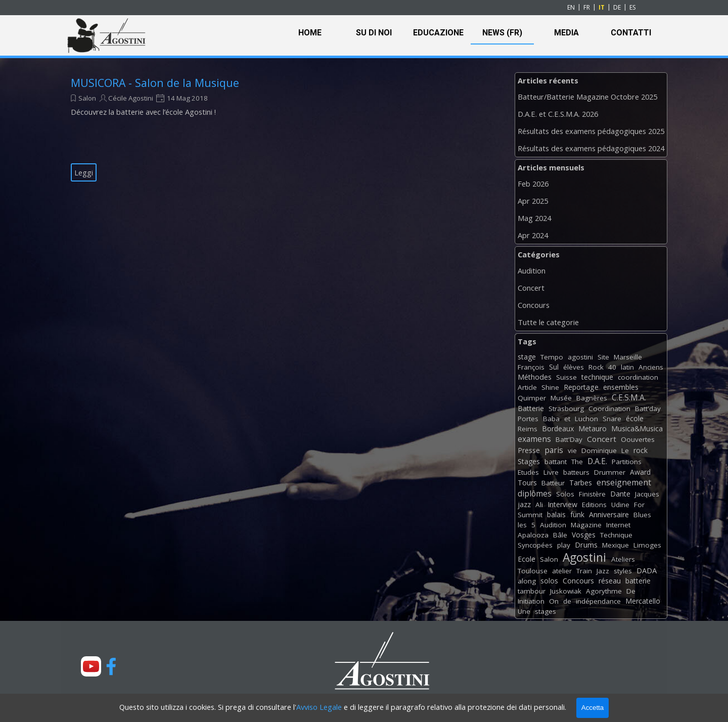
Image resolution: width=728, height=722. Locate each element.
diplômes (535, 493)
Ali (539, 505)
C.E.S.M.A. (629, 397)
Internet (618, 525)
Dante (620, 494)
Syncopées (535, 545)
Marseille (628, 357)
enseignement (624, 482)
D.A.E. (597, 461)
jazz (524, 504)
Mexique (616, 545)
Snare (612, 419)
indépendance (598, 601)
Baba (551, 419)
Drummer (610, 472)
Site (603, 357)
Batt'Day (569, 439)
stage (527, 357)
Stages (529, 461)
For (639, 505)
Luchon (586, 419)
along (527, 581)
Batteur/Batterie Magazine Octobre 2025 (587, 97)
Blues (642, 515)
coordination (638, 377)
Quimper (532, 398)
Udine (620, 505)
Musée (561, 398)
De (631, 591)
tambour (532, 591)
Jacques (647, 494)
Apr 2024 (533, 235)
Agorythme (604, 591)
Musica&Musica (637, 428)
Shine (550, 387)
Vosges (584, 535)
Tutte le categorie (548, 322)
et (567, 419)
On (554, 601)
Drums (586, 545)
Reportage (581, 387)
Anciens (651, 367)
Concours (534, 305)
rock (641, 450)
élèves (574, 367)
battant (556, 462)
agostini (580, 357)
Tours (527, 483)
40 (612, 367)
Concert (531, 288)
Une (524, 611)
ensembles (621, 387)
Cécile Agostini (131, 98)
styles (623, 571)
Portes (528, 419)
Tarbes (581, 483)
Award (640, 472)
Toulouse (533, 571)
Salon (87, 98)
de (567, 601)
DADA (647, 570)
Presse (529, 450)
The (577, 462)
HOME (310, 33)
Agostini (584, 557)
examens (534, 439)
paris (554, 450)
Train (584, 571)
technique (597, 377)
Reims (528, 429)
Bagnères (592, 398)
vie (572, 450)
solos (549, 581)
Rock (596, 367)
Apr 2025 (533, 201)
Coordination (609, 409)
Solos (565, 494)
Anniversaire (609, 514)
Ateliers (623, 559)
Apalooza (533, 535)
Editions (594, 505)
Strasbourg (566, 409)
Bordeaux (558, 428)
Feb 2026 (533, 184)
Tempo (552, 357)
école (635, 418)
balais (556, 514)
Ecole (527, 559)
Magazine (586, 525)
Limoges (647, 545)
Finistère (592, 494)
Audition (532, 270)
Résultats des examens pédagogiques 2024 (591, 148)
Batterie (531, 408)
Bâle (560, 535)
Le (625, 450)
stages (545, 611)
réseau (610, 581)
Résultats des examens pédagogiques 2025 (591, 131)
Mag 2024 (534, 218)
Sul (554, 367)
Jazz (603, 571)
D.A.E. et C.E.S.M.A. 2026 (558, 114)
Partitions (627, 462)
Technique (616, 535)
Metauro (593, 428)
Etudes (528, 472)
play (564, 545)
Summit (530, 515)
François (531, 367)
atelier (562, 571)
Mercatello (643, 601)
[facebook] (111, 666)
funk (577, 514)
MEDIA (566, 33)
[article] (172, 128)
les (522, 525)
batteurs (576, 472)
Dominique (599, 450)
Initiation (531, 601)
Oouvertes (638, 439)
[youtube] (91, 666)
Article (527, 387)
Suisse (566, 377)
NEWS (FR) (502, 33)
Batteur (553, 483)
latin (627, 367)
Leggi (84, 172)
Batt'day (648, 409)
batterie (638, 581)
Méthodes (535, 377)
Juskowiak (566, 591)
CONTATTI (631, 33)
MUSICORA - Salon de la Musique (155, 83)
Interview (562, 504)
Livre (551, 472)
